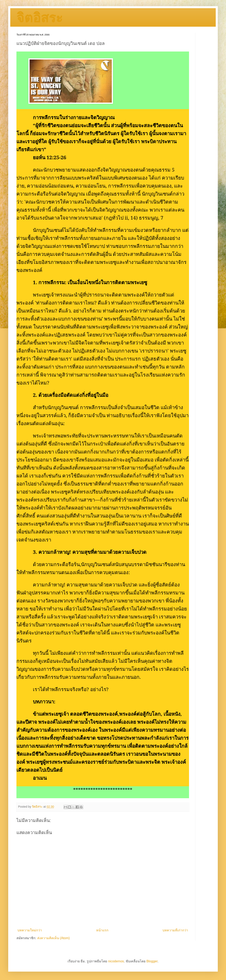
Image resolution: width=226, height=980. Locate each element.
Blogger (152, 961)
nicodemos (116, 961)
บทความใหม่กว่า (30, 930)
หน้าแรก (102, 930)
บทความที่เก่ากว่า (175, 930)
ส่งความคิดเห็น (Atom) (53, 938)
